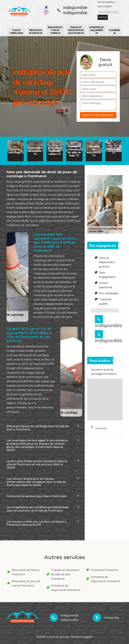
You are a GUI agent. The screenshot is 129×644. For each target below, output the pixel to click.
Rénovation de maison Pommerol (24, 572)
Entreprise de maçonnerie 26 (96, 30)
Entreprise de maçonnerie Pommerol (63, 588)
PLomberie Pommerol (102, 570)
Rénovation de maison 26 (36, 32)
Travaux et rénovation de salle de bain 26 (76, 30)
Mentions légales (82, 637)
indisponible (75, 7)
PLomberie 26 (115, 32)
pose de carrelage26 (16, 32)
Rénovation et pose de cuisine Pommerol (24, 583)
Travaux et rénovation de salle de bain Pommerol (63, 574)
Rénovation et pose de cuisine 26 (55, 30)
